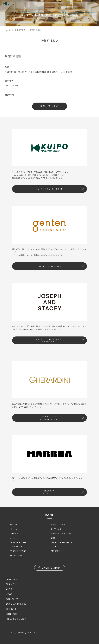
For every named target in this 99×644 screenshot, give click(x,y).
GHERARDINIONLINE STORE (62, 418)
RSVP (54, 547)
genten (14, 525)
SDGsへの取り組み (16, 604)
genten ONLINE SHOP (60, 266)
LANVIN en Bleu (18, 542)
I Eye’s (13, 529)
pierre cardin (58, 525)
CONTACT (12, 614)
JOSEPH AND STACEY (63, 542)
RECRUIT (11, 609)
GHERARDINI (17, 547)
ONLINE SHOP (49, 568)
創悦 (53, 538)
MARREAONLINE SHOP (62, 492)
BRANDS (49, 515)
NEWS (9, 594)
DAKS (13, 538)
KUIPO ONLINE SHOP (60, 189)
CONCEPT (12, 579)
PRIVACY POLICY (16, 619)
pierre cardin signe (61, 534)
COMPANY (12, 599)
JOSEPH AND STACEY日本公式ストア (60, 340)
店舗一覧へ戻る (49, 106)
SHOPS (10, 589)
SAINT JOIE (16, 555)
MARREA (56, 551)
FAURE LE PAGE (18, 551)
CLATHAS (56, 529)
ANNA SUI (15, 534)
